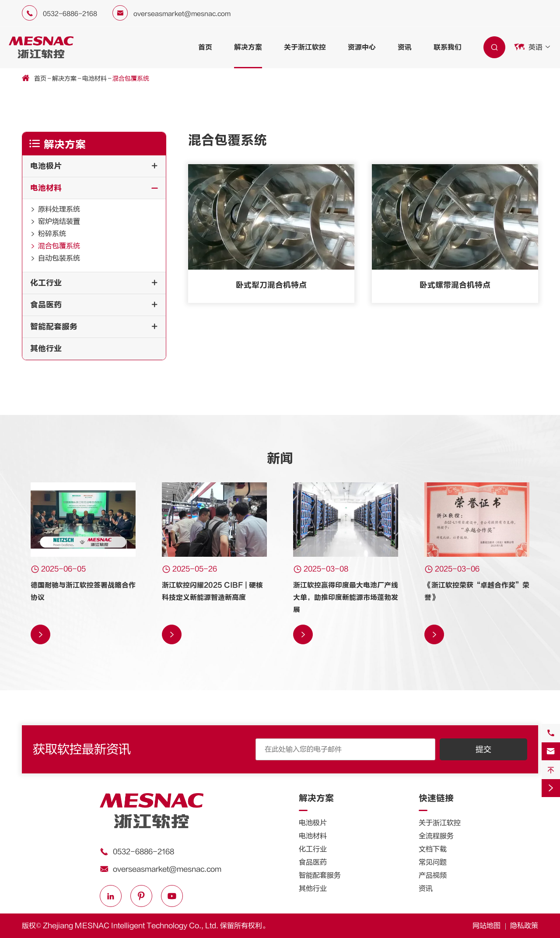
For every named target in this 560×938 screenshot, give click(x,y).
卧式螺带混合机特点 (455, 285)
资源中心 (362, 47)
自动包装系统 (59, 258)
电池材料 (94, 79)
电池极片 (46, 166)
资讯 (405, 47)
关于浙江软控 (305, 47)
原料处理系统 (59, 209)
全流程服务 (436, 836)
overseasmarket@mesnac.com (182, 14)
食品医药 (46, 305)
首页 (205, 47)
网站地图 (486, 926)
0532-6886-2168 (70, 14)
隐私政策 (524, 926)
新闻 (280, 458)
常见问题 (433, 862)
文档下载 (433, 849)
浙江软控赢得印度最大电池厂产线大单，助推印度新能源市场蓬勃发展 (346, 597)
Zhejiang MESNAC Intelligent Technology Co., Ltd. (131, 926)
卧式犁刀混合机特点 (271, 285)
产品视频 (433, 875)
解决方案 (248, 47)
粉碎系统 (52, 234)
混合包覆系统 (131, 79)
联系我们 (448, 47)
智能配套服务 (54, 327)
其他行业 (46, 349)
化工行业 (46, 283)
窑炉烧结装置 (59, 221)
